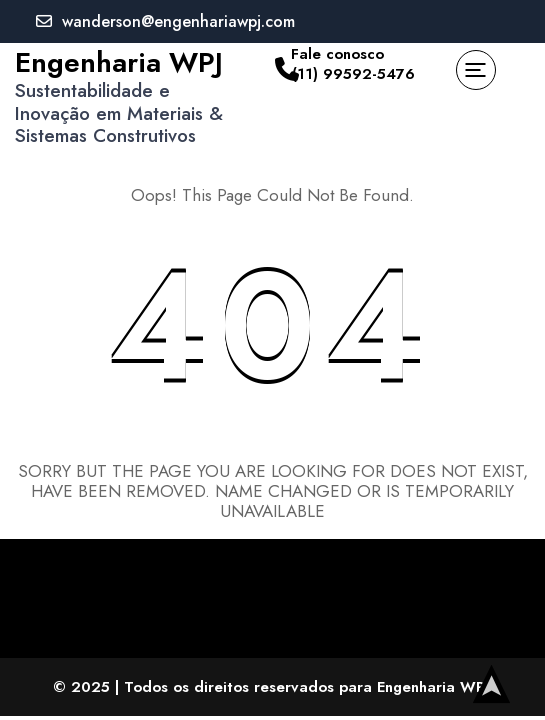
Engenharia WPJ (119, 62)
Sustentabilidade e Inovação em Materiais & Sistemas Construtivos (119, 113)
